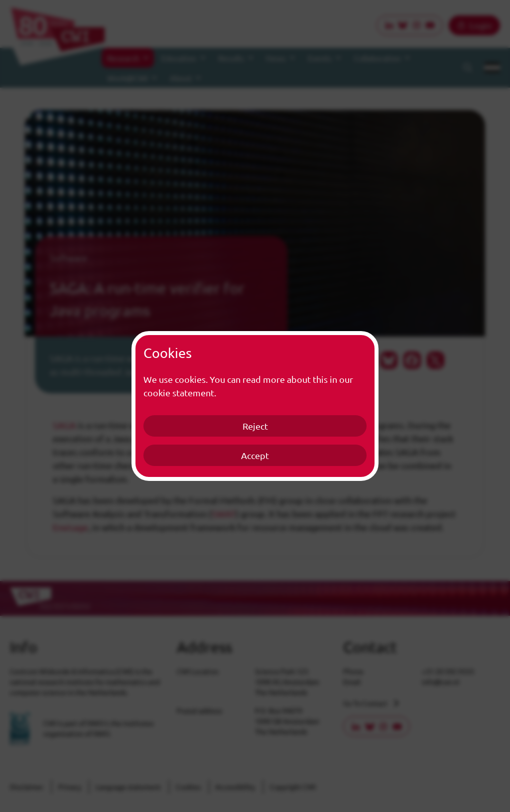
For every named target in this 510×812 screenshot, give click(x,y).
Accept (255, 455)
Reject (255, 426)
